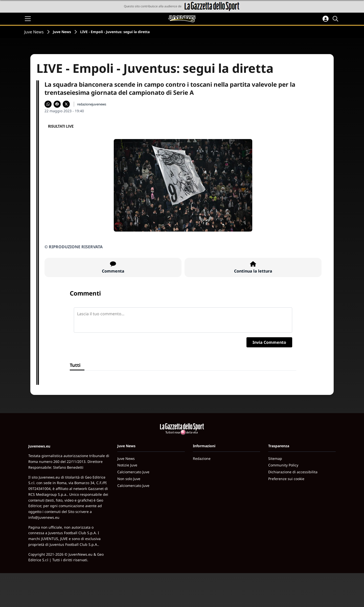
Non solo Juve (129, 479)
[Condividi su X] (66, 104)
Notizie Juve (127, 465)
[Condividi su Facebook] (57, 104)
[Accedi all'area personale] (326, 19)
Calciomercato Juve (133, 472)
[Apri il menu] (28, 19)
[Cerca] (336, 19)
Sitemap (275, 458)
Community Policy (283, 465)
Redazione (202, 458)
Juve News (34, 32)
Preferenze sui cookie (286, 479)
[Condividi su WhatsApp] (48, 104)
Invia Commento (269, 342)
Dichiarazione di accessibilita (293, 472)
